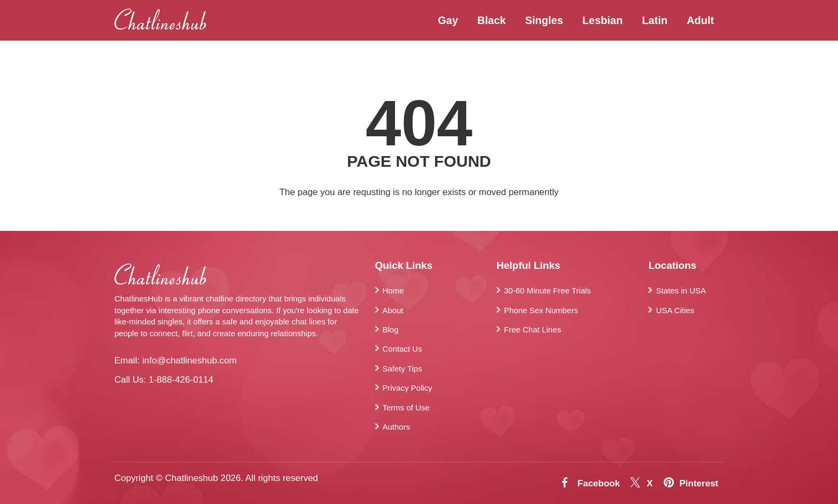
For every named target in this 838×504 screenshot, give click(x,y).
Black (491, 20)
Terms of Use (406, 408)
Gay (448, 20)
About (393, 310)
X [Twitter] (650, 483)
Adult (700, 20)
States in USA (681, 290)
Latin (655, 20)
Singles (544, 20)
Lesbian (603, 20)
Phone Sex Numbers (541, 310)
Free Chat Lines (533, 329)
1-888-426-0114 (181, 380)
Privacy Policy (408, 388)
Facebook (599, 483)
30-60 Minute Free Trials (548, 290)
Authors (397, 427)
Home (393, 290)
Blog (391, 329)
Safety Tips (402, 369)
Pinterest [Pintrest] (699, 483)
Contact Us (402, 349)
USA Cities (675, 310)
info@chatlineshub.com (189, 360)
